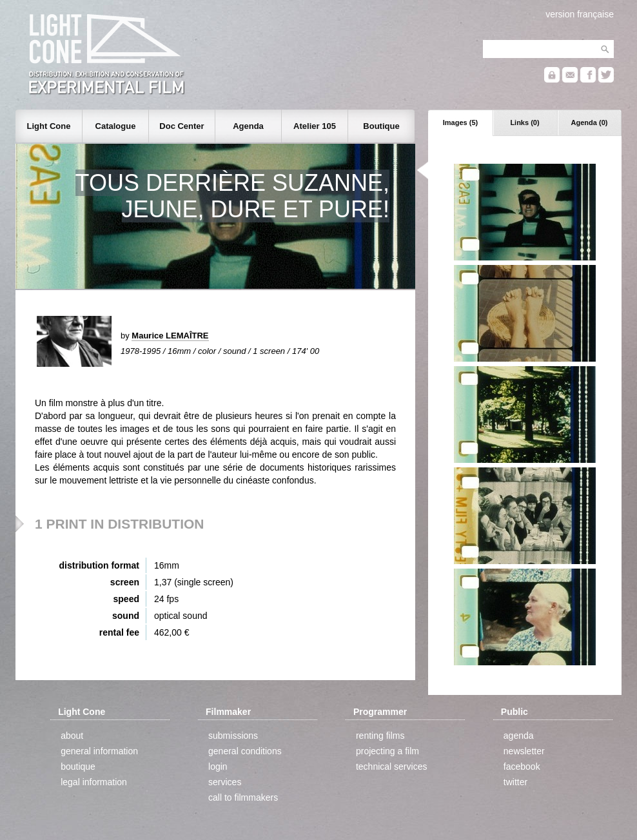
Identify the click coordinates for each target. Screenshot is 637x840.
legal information (94, 782)
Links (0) (524, 122)
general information (99, 751)
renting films (380, 736)
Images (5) (460, 122)
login (218, 767)
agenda (519, 736)
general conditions (245, 751)
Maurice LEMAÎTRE (170, 336)
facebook (522, 767)
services (225, 782)
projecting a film (387, 751)
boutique (78, 767)
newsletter (524, 751)
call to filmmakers (243, 797)
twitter (515, 782)
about (72, 736)
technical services (392, 767)
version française (580, 14)
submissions (233, 736)
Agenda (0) (590, 122)
